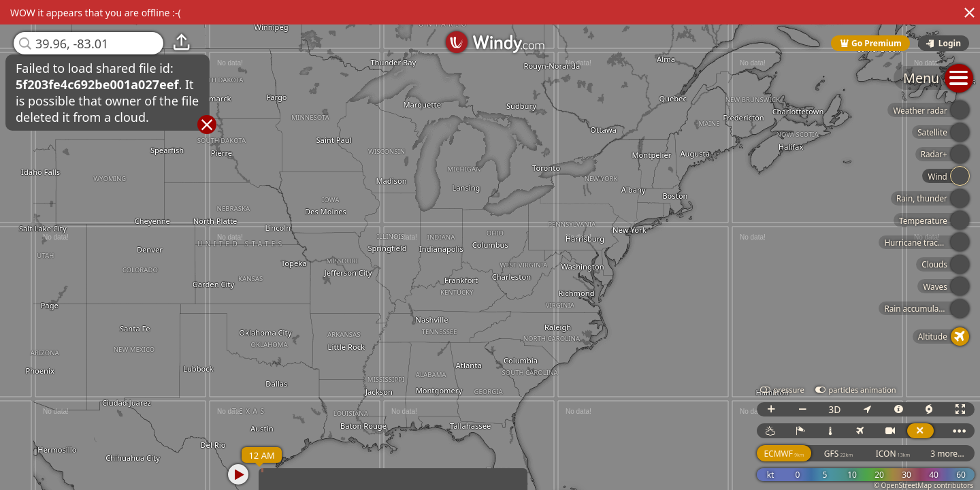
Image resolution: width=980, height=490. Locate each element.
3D (834, 409)
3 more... (947, 454)
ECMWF (784, 454)
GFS (838, 454)
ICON (893, 454)
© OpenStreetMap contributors (924, 485)
